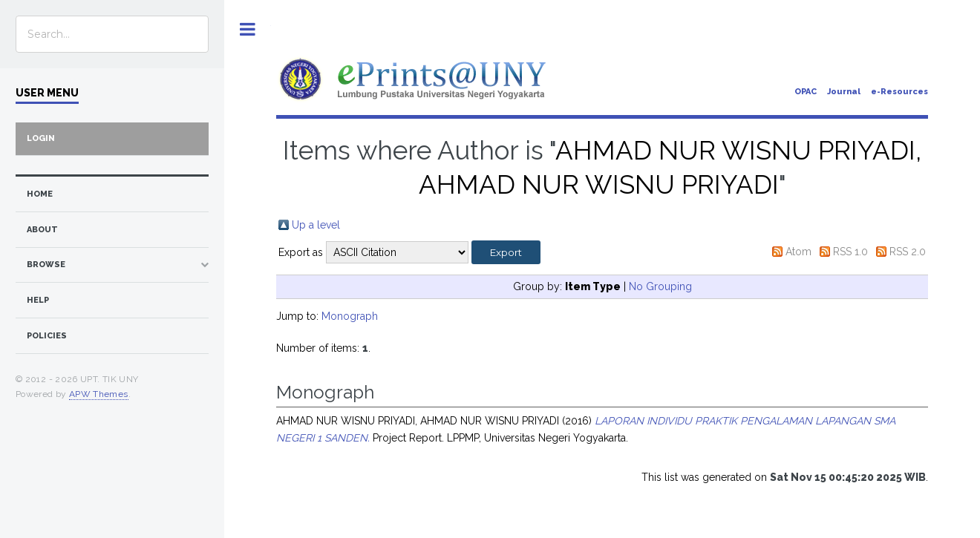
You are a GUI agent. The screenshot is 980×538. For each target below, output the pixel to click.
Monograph (350, 316)
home (40, 194)
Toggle (248, 29)
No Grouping (660, 286)
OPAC (806, 92)
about (42, 230)
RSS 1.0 (850, 252)
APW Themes (99, 394)
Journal (844, 92)
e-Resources (899, 92)
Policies (47, 336)
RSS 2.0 (908, 252)
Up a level (316, 225)
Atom (798, 252)
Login (41, 138)
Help (38, 300)
